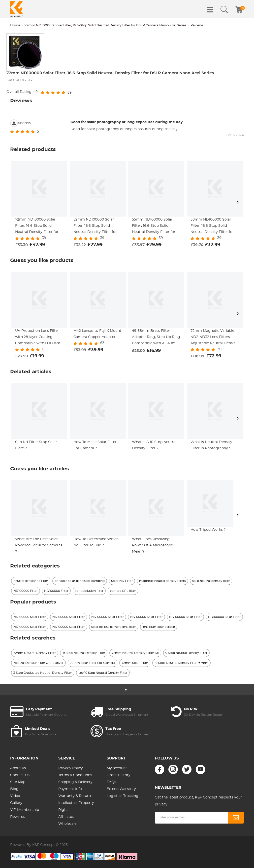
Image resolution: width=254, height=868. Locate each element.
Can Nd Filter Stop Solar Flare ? (36, 445)
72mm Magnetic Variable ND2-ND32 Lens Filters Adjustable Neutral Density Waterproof (214, 338)
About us (18, 768)
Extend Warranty (121, 789)
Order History (119, 775)
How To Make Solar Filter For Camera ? (95, 445)
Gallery (16, 803)
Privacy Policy (71, 768)
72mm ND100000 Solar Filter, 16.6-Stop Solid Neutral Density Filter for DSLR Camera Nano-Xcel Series (105, 25)
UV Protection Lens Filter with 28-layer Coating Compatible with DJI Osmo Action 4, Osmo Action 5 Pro (39, 338)
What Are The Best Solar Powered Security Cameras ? (39, 545)
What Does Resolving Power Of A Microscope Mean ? (152, 545)
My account (117, 768)
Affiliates (66, 817)
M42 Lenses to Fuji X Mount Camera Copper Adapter (97, 334)
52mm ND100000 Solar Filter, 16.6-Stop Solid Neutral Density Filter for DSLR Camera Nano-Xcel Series (95, 226)
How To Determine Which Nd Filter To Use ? (96, 542)
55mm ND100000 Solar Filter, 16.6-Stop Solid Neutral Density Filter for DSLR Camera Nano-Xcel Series (154, 226)
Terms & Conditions (75, 775)
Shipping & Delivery (75, 782)
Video (15, 796)
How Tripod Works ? (208, 530)
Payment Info (70, 789)
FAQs (111, 782)
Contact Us (20, 775)
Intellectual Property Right (76, 806)
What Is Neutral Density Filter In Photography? (211, 445)
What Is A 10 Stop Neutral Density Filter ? (154, 445)
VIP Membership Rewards (25, 813)
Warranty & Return (75, 796)
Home (15, 25)
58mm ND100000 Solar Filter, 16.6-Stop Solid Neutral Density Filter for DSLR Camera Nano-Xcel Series (212, 226)
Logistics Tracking (123, 796)
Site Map (18, 782)
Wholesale (67, 824)
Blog (14, 789)
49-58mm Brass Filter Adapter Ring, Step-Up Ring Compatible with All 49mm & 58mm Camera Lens (156, 338)
